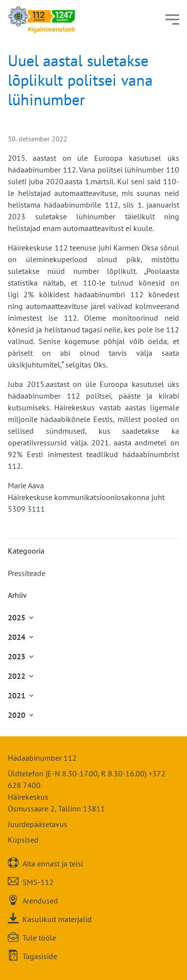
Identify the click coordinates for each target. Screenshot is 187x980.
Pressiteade (27, 573)
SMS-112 (38, 882)
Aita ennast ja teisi (53, 863)
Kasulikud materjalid (57, 919)
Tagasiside (40, 956)
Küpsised (23, 840)
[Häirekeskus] (42, 19)
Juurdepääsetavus (38, 824)
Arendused (40, 900)
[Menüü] (172, 19)
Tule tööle (39, 937)
